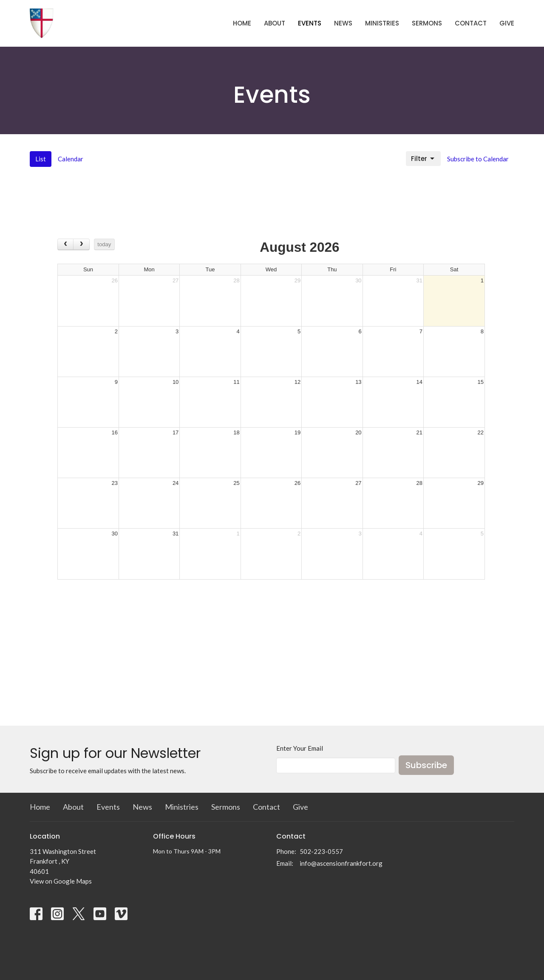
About (275, 23)
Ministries (382, 23)
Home (242, 23)
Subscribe (426, 765)
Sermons (427, 23)
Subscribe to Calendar (478, 159)
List (41, 159)
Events (310, 23)
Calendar (71, 159)
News (343, 23)
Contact (471, 23)
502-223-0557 (321, 851)
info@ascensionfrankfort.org (341, 863)
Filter (423, 159)
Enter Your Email (300, 748)
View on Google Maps (61, 881)
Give (507, 23)
